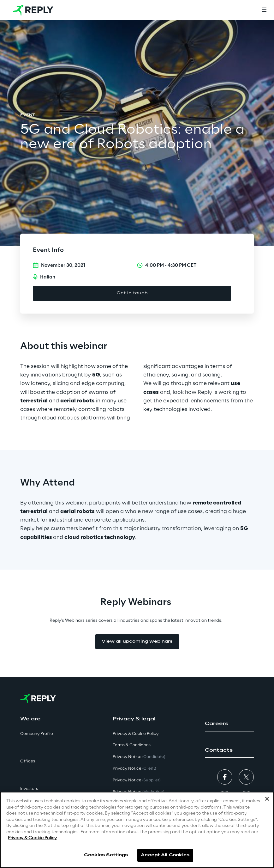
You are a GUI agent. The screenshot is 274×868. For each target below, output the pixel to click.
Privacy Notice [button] (139, 757)
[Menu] (264, 10)
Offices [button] (28, 761)
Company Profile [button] (37, 734)
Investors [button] (29, 789)
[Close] (267, 799)
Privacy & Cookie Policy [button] (136, 734)
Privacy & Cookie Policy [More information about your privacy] (32, 838)
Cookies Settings (106, 855)
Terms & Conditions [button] (132, 745)
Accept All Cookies (165, 855)
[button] (229, 724)
